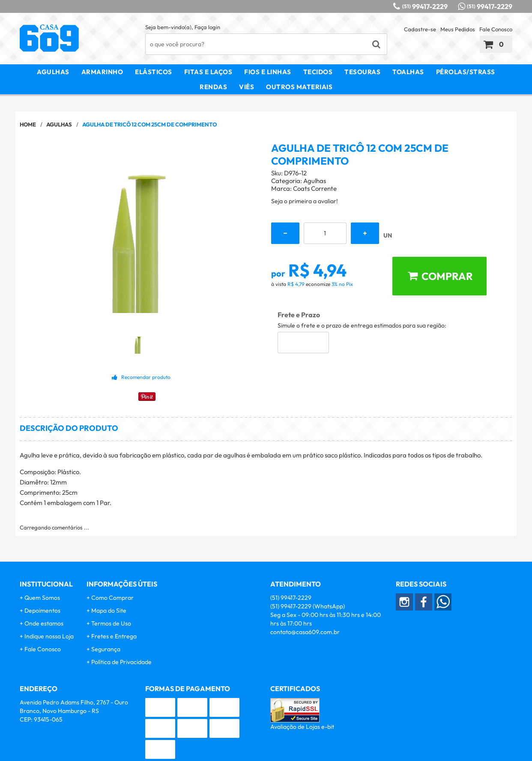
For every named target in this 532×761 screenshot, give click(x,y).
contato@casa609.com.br (305, 632)
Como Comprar (112, 598)
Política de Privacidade (121, 662)
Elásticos (154, 72)
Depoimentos (42, 611)
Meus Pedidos (458, 29)
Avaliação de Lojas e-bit (302, 727)
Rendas (213, 87)
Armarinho (102, 72)
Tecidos (318, 72)
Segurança (106, 649)
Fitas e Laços (208, 72)
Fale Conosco (496, 29)
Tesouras (362, 72)
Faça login (207, 27)
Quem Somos (42, 598)
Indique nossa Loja (49, 636)
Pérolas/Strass (466, 72)
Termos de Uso (111, 623)
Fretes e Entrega (114, 636)
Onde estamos (44, 623)
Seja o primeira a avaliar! (305, 201)
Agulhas (53, 72)
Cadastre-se (420, 29)
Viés (247, 87)
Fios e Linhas (268, 72)
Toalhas (408, 72)
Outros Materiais (299, 87)
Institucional (46, 584)
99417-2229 (425, 6)
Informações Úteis (122, 584)
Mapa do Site (109, 611)
